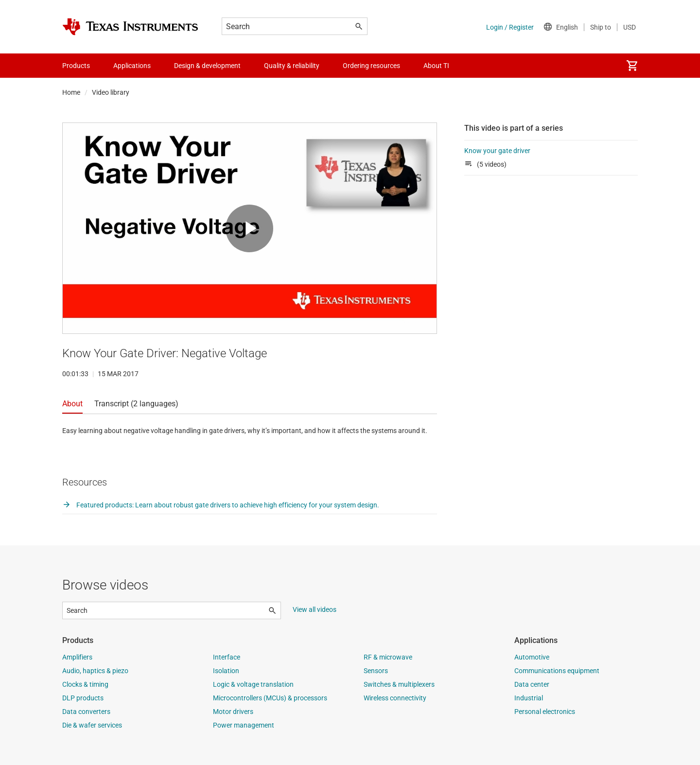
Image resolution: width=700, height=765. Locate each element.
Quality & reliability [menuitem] (292, 66)
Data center (532, 684)
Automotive (532, 657)
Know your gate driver (497, 151)
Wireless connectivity (395, 698)
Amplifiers (77, 657)
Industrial (529, 698)
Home (71, 92)
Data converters (86, 712)
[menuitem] (632, 66)
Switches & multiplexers (399, 684)
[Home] (130, 27)
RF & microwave (388, 657)
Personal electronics (545, 712)
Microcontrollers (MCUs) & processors (270, 698)
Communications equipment (557, 671)
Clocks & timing (85, 684)
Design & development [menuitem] (207, 66)
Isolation (226, 671)
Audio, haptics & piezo (95, 671)
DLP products (83, 698)
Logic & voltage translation (253, 684)
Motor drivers (233, 712)
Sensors (376, 671)
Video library (111, 92)
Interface (227, 657)
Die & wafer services (92, 725)
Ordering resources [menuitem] (371, 66)
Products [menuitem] (76, 66)
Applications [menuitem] (132, 66)
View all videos (315, 609)
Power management (244, 725)
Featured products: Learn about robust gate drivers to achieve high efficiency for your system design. (221, 505)
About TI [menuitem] (436, 66)
